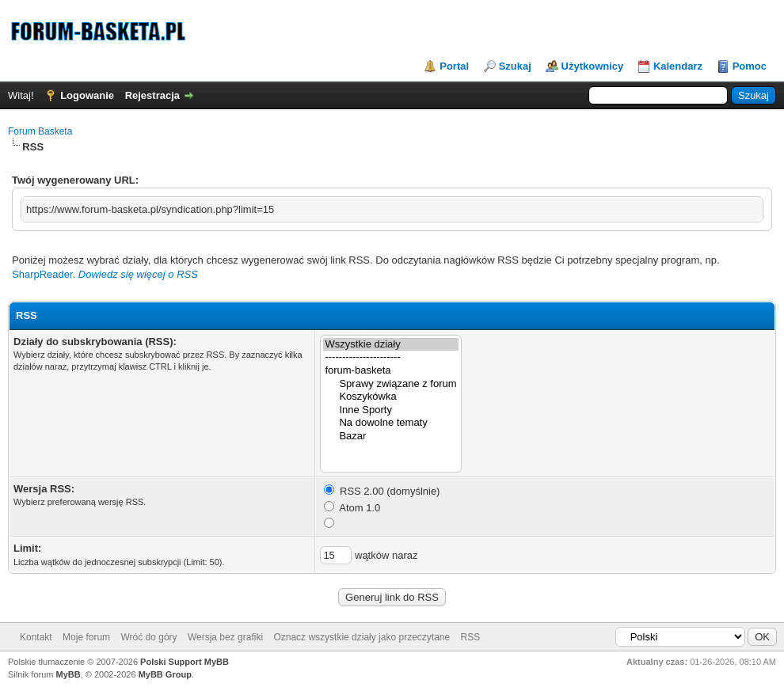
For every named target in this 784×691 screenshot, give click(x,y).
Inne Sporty (390, 410)
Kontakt (36, 637)
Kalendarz (678, 66)
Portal (454, 66)
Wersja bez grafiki (225, 637)
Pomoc (750, 66)
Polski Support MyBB (185, 662)
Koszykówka (390, 397)
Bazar (390, 437)
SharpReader (42, 274)
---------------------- (390, 357)
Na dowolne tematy (390, 423)
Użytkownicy (593, 66)
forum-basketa (390, 371)
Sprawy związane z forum (390, 384)
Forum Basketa (40, 131)
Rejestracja (152, 95)
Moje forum (86, 637)
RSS (471, 637)
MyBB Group (165, 674)
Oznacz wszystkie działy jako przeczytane (362, 637)
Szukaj (515, 66)
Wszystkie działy (390, 345)
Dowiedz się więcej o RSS (138, 274)
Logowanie (87, 95)
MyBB (69, 674)
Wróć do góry (148, 637)
